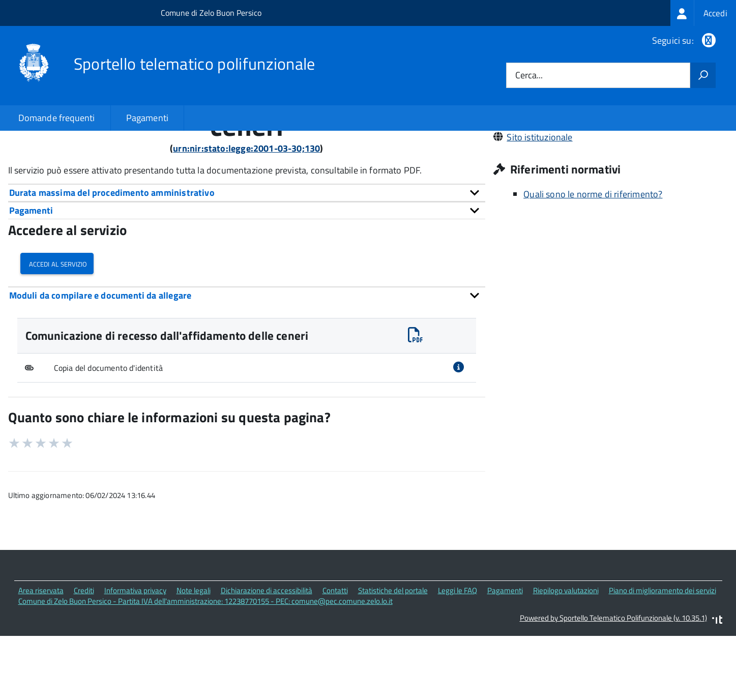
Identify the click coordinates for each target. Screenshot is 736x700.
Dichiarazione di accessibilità (267, 660)
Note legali (194, 660)
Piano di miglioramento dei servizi (663, 660)
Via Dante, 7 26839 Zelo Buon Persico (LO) (589, 164)
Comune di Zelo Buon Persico (211, 13)
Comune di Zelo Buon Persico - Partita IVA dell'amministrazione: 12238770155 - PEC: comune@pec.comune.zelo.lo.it (205, 671)
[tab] (247, 262)
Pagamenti (148, 118)
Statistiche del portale (393, 660)
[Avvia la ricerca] (703, 75)
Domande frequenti (57, 118)
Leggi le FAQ (458, 660)
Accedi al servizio (57, 333)
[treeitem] (703, 13)
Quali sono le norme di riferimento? (593, 264)
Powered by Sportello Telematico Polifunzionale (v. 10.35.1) (613, 687)
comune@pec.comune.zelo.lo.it (569, 178)
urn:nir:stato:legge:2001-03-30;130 (246, 218)
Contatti (335, 660)
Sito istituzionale (539, 206)
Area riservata (41, 660)
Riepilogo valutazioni (566, 660)
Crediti (84, 660)
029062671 (530, 192)
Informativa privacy (135, 660)
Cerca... (529, 76)
